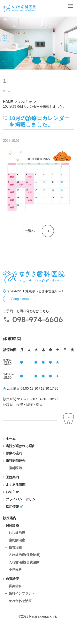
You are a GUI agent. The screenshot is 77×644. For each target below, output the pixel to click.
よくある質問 (16, 485)
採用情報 (12, 507)
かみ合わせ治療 (20, 601)
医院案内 (12, 477)
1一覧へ (29, 231)
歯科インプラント (22, 593)
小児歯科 (15, 570)
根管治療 (15, 547)
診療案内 (10, 518)
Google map (20, 299)
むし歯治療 (17, 533)
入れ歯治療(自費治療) (25, 562)
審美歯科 (15, 586)
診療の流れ (14, 453)
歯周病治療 (17, 540)
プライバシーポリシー (22, 499)
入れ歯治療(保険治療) (25, 555)
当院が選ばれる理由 (21, 446)
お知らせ (12, 492)
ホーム (11, 439)
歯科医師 (15, 468)
